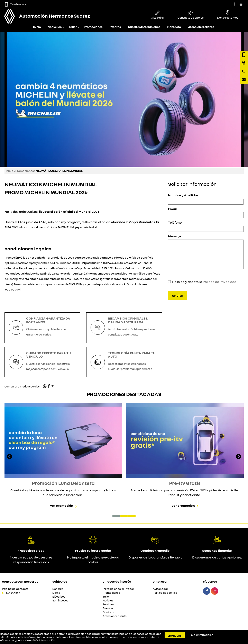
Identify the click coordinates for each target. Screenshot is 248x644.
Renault (57, 589)
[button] (116, 516)
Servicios (108, 604)
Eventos (115, 27)
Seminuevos (60, 601)
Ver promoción (62, 506)
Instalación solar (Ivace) (118, 589)
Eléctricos (59, 597)
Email (172, 209)
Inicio (37, 27)
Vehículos (55, 27)
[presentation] (10, 457)
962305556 (13, 593)
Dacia (56, 593)
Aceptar (175, 635)
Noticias (108, 601)
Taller (73, 27)
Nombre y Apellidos (183, 195)
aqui (17, 289)
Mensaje (175, 236)
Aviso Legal (160, 589)
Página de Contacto (15, 589)
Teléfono (175, 222)
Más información (44, 640)
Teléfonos (15, 4)
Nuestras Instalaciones (144, 27)
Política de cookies (165, 593)
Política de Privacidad (220, 282)
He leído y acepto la (204, 282)
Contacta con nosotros (20, 581)
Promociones (93, 27)
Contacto (174, 27)
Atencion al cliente (201, 27)
